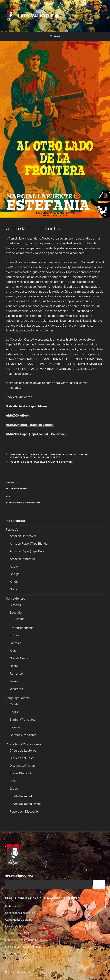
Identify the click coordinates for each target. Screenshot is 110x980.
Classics (15, 605)
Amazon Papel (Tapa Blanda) (30, 454)
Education (17, 613)
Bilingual (19, 619)
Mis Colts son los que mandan (23, 947)
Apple (14, 566)
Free (13, 781)
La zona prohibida (16, 926)
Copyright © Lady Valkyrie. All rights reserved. (29, 972)
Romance (16, 674)
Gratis (14, 789)
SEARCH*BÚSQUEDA (19, 876)
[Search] (99, 884)
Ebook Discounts (21, 773)
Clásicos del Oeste (22, 758)
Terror (14, 681)
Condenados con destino (20, 913)
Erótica (15, 635)
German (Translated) (24, 735)
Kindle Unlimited (21, 796)
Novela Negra (19, 658)
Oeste (57, 457)
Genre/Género (15, 599)
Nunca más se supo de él (20, 954)
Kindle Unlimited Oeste (25, 804)
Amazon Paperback (63, 454)
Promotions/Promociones (23, 744)
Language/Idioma (18, 698)
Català (14, 704)
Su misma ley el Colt (17, 933)
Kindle (47, 457)
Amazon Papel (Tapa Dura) (28, 551)
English (15, 712)
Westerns (16, 689)
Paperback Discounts (24, 812)
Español (35, 457)
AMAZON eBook (18, 415)
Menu (55, 36)
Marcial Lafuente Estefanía (54, 462)
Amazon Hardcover (23, 536)
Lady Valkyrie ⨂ (39, 16)
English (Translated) (23, 720)
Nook (13, 589)
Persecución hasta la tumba (22, 940)
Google (15, 574)
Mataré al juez (14, 906)
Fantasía (15, 643)
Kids (13, 651)
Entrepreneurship (22, 628)
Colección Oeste (22, 462)
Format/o (12, 530)
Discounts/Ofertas (22, 766)
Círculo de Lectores (23, 750)
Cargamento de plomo (19, 920)
